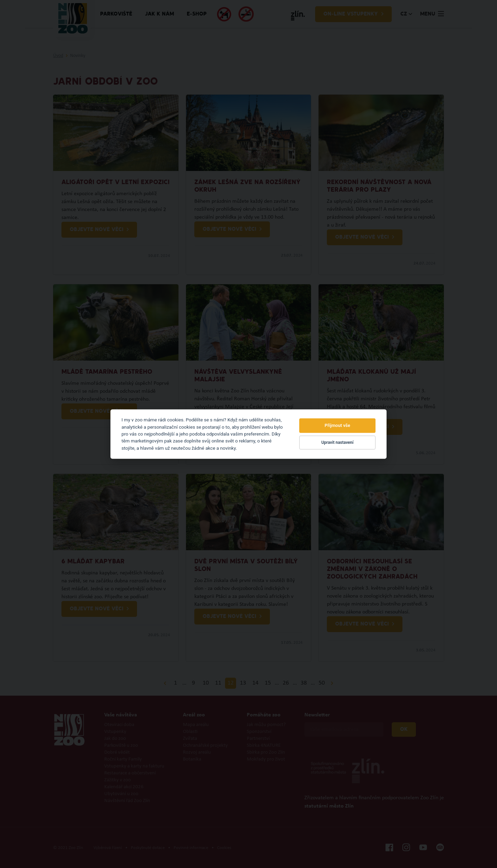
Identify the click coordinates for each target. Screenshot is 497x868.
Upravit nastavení (337, 442)
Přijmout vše (338, 426)
